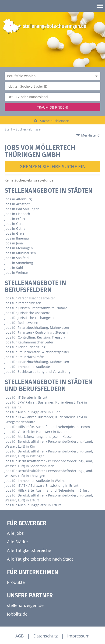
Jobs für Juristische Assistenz (27, 313)
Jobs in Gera (14, 224)
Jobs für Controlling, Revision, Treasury (35, 337)
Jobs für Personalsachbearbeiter (30, 298)
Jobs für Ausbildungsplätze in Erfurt (33, 505)
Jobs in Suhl (14, 268)
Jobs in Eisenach (17, 214)
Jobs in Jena (14, 243)
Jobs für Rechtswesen (21, 323)
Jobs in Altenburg (18, 199)
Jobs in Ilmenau (17, 238)
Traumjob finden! (52, 107)
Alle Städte (17, 542)
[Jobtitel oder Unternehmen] (52, 86)
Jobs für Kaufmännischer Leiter (29, 342)
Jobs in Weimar (16, 272)
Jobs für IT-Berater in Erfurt (26, 397)
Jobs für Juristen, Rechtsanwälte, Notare (36, 308)
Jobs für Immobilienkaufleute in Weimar (36, 481)
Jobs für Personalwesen (23, 303)
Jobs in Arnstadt (17, 204)
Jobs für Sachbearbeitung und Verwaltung (38, 372)
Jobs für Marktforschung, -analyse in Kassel (39, 437)
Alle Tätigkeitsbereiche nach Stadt (40, 559)
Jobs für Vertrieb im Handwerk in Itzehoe (37, 432)
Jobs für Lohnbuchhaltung (25, 347)
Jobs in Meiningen (19, 248)
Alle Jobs (15, 533)
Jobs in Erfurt (15, 219)
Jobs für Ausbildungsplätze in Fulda (33, 412)
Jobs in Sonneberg (19, 263)
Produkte (16, 582)
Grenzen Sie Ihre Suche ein (53, 166)
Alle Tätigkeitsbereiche (29, 550)
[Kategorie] (48, 76)
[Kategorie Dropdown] (96, 76)
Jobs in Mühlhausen (20, 253)
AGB (20, 636)
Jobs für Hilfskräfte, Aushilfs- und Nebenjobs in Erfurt (47, 490)
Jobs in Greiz (14, 233)
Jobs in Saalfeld (17, 258)
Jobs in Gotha (15, 228)
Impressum (78, 636)
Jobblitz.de (17, 614)
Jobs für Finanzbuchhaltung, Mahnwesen (37, 327)
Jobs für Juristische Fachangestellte (32, 318)
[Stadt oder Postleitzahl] (52, 97)
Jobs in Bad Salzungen (22, 209)
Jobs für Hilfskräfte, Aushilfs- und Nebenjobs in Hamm (47, 427)
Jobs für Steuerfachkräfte (24, 357)
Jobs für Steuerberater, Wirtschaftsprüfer (37, 352)
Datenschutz (45, 636)
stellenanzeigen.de (25, 605)
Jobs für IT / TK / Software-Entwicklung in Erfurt (42, 485)
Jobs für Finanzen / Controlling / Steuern (36, 332)
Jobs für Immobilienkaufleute (27, 367)
